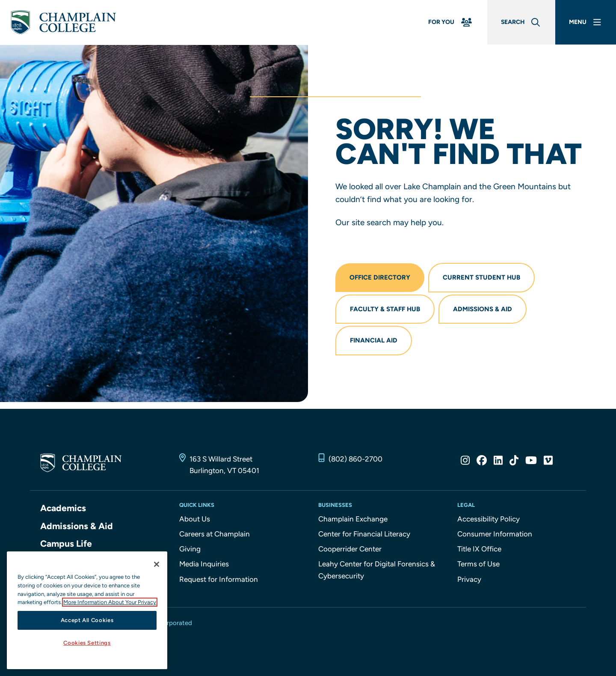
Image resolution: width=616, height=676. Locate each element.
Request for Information (219, 579)
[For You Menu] (451, 22)
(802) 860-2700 (355, 459)
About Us (195, 519)
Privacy (469, 579)
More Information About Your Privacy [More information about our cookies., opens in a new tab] (110, 602)
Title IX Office (479, 549)
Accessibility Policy (489, 519)
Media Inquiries (204, 564)
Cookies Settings (87, 643)
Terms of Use (478, 564)
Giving (190, 549)
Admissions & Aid (483, 309)
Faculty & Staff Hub (385, 309)
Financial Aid (374, 340)
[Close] (157, 564)
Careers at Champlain (215, 534)
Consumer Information (495, 534)
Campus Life (66, 543)
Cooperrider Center (350, 549)
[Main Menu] (586, 22)
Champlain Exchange (353, 519)
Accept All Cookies (87, 620)
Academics (63, 508)
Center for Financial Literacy (364, 534)
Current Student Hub (481, 277)
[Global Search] (521, 22)
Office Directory (380, 277)
